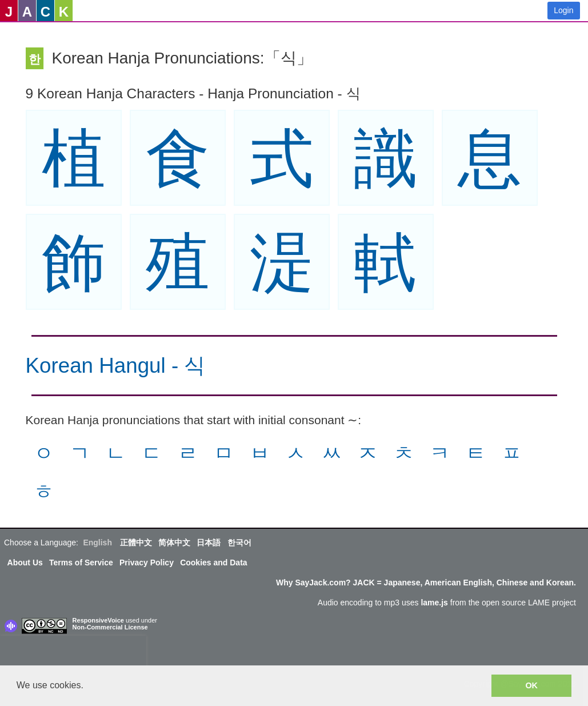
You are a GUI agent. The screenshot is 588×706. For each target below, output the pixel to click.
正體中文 (136, 543)
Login (563, 10)
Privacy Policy (147, 563)
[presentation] (73, 653)
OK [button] (531, 685)
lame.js (434, 603)
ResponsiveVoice (98, 620)
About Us (25, 563)
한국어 (239, 543)
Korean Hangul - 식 (116, 366)
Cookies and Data (213, 563)
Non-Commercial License (110, 627)
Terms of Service (81, 563)
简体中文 (174, 543)
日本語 (209, 543)
